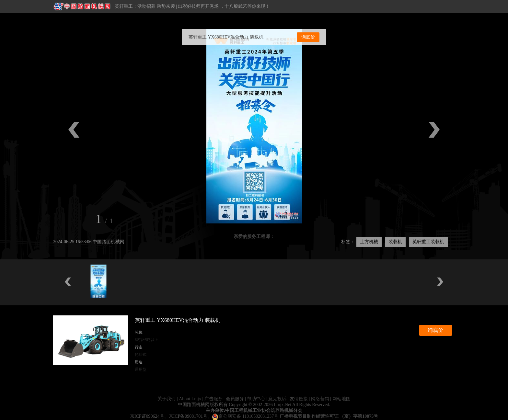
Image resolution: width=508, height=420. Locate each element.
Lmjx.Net (283, 405)
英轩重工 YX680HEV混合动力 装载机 (226, 37)
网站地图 (341, 399)
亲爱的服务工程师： (254, 237)
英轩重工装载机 (428, 242)
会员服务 (235, 399)
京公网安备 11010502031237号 (245, 416)
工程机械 (243, 410)
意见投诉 (277, 399)
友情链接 (299, 399)
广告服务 (214, 399)
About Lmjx (190, 399)
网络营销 (320, 399)
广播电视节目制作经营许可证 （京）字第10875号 (329, 416)
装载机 (395, 242)
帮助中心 (256, 399)
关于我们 (167, 399)
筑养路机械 (282, 410)
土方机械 (369, 242)
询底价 (308, 37)
